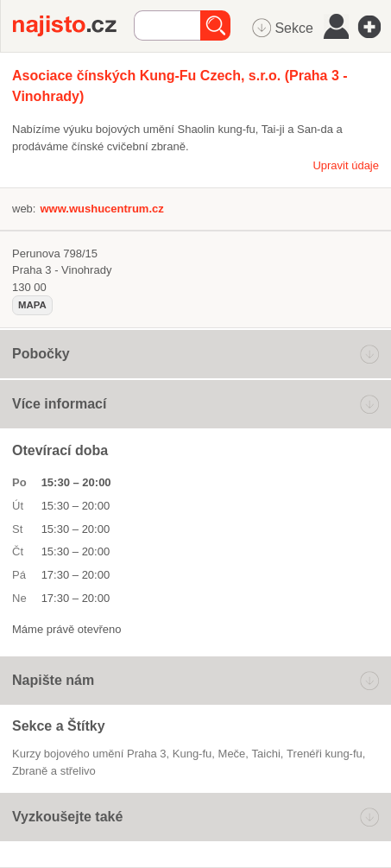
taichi (266, 754)
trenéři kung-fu (325, 754)
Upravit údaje (346, 165)
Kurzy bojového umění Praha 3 (89, 754)
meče (232, 754)
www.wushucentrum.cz (101, 209)
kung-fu (192, 754)
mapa (32, 305)
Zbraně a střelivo (54, 771)
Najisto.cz (73, 26)
